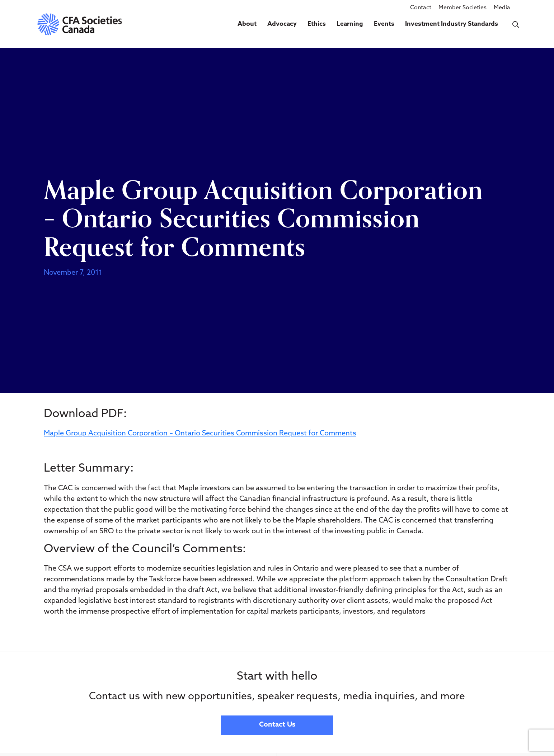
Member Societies (463, 8)
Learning (350, 24)
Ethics (317, 24)
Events (384, 24)
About (247, 24)
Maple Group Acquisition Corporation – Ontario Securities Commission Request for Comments (200, 434)
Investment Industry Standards (452, 24)
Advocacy (282, 24)
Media (502, 8)
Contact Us (277, 725)
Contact (421, 8)
